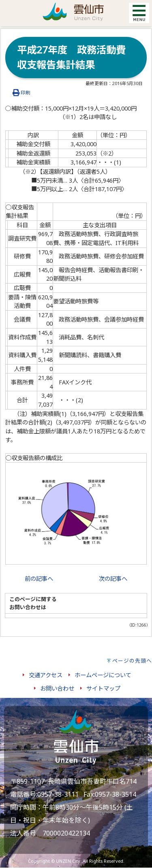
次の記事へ (113, 579)
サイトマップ (103, 688)
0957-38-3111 (58, 794)
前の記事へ (39, 579)
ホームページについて (103, 675)
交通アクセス (46, 675)
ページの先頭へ (132, 661)
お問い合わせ (57, 688)
